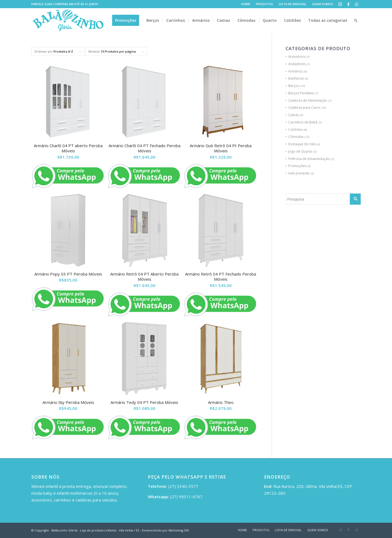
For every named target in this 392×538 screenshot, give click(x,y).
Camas (294, 115)
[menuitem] (246, 4)
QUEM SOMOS (323, 4)
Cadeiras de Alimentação (308, 100)
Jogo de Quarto (300, 151)
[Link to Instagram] (340, 4)
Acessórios (297, 57)
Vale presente (299, 173)
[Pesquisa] (356, 20)
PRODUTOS (264, 4)
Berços (294, 86)
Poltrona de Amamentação (309, 159)
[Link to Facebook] (348, 4)
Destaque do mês (302, 144)
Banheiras (296, 78)
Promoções (297, 166)
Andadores (297, 64)
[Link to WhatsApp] (357, 4)
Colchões (295, 130)
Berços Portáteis (301, 93)
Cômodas (296, 137)
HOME (246, 4)
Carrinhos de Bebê (303, 122)
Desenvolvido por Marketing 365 (165, 530)
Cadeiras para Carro (304, 108)
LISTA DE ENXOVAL (293, 4)
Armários (295, 71)
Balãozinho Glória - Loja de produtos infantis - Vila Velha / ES (95, 530)
